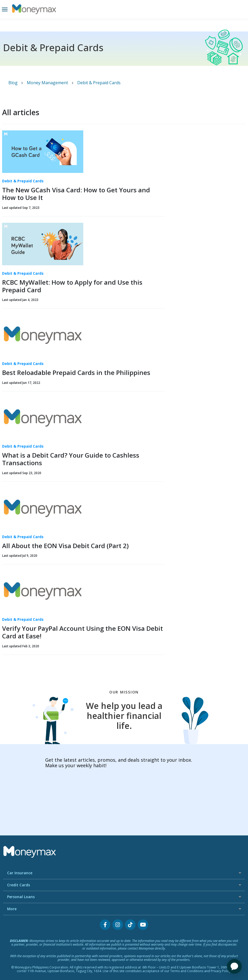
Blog (14, 83)
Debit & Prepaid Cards (99, 83)
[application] (234, 966)
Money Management (48, 83)
